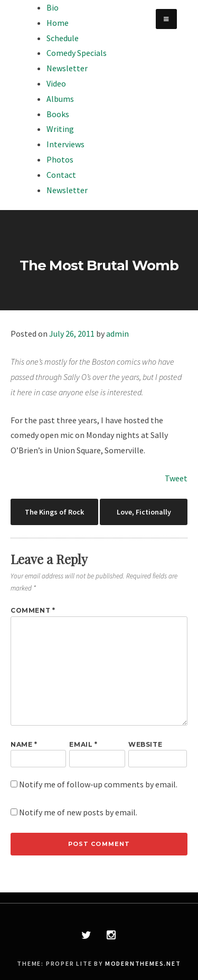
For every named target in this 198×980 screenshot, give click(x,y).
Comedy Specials (77, 53)
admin (117, 334)
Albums (60, 99)
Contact (61, 175)
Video (56, 83)
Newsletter (67, 68)
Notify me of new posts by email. (78, 812)
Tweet (176, 478)
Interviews (65, 144)
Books (58, 114)
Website (145, 744)
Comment (33, 610)
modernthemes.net (143, 963)
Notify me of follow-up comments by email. (98, 784)
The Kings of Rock (54, 512)
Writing (60, 129)
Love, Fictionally (144, 512)
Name (24, 744)
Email (83, 744)
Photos (60, 159)
